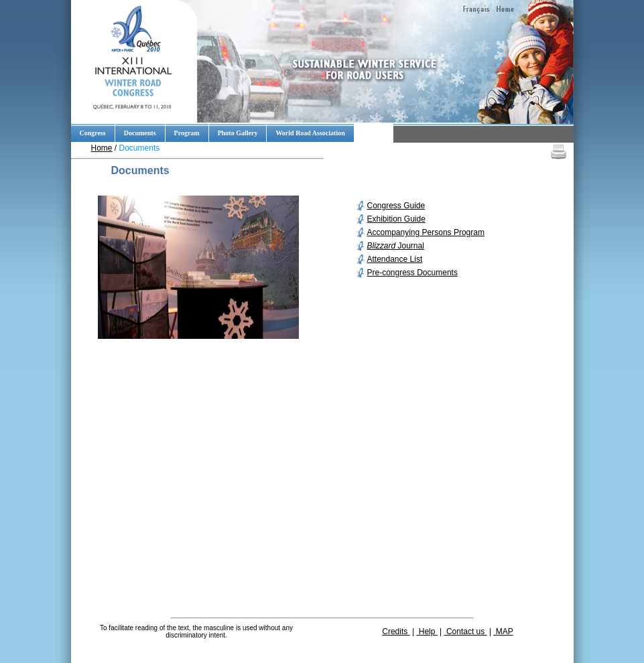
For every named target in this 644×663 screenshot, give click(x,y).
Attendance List (395, 259)
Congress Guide (396, 206)
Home (102, 148)
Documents (140, 133)
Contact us (466, 632)
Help (427, 632)
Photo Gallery (238, 133)
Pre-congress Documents (412, 273)
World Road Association (310, 133)
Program (187, 133)
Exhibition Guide (396, 219)
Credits (396, 632)
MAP (503, 632)
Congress (93, 133)
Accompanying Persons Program (426, 232)
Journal (396, 246)
